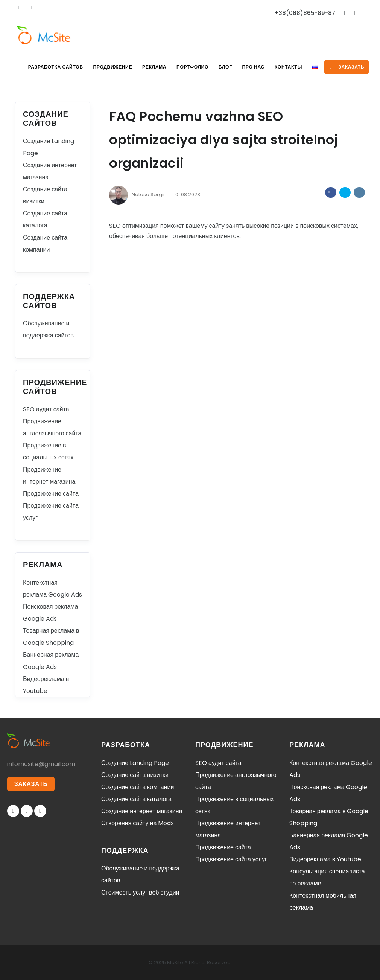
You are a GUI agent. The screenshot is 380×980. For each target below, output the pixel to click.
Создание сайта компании (138, 787)
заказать (347, 67)
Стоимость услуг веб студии (140, 892)
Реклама (149, 67)
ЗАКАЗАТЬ (31, 784)
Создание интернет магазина (142, 811)
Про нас (251, 67)
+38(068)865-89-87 (305, 13)
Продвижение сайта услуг (231, 859)
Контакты (287, 67)
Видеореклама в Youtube (325, 859)
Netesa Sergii (137, 195)
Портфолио (188, 67)
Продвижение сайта (51, 494)
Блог (222, 67)
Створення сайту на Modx (138, 823)
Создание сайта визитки (135, 775)
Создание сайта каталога (136, 799)
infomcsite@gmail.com (41, 764)
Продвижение (107, 67)
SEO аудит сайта (46, 409)
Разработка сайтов (49, 67)
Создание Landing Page (135, 763)
